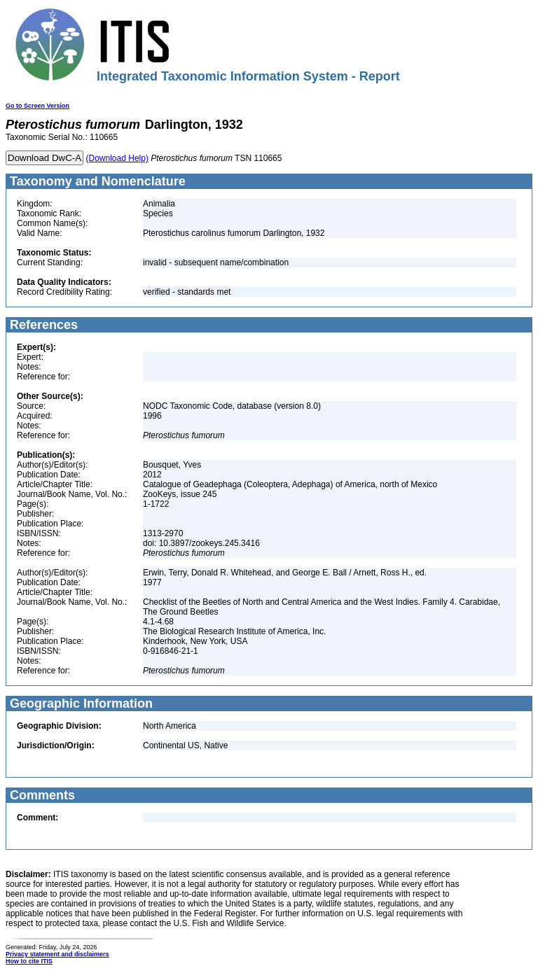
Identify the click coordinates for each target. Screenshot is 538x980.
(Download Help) (117, 158)
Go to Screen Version (37, 106)
